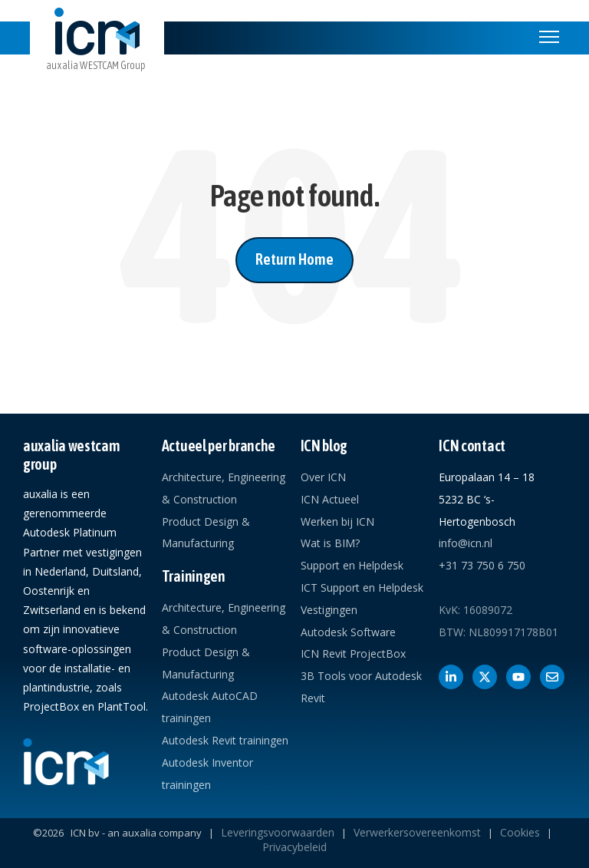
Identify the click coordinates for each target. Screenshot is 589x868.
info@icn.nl (466, 543)
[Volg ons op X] (485, 677)
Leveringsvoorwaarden (278, 832)
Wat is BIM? (330, 543)
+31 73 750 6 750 (482, 565)
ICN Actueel (330, 499)
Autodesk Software (348, 632)
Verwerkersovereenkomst (417, 832)
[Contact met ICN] (552, 677)
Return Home (294, 259)
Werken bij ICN (337, 521)
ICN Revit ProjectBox (353, 653)
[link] (97, 51)
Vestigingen (329, 610)
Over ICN (323, 477)
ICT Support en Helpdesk (362, 587)
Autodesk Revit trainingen (225, 740)
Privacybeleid (294, 847)
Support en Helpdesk (352, 565)
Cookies (520, 832)
